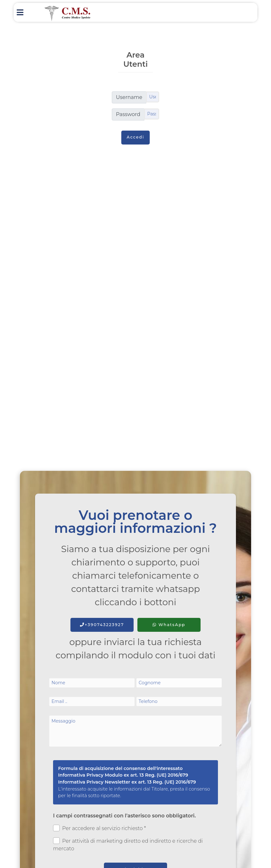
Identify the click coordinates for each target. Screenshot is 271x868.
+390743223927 (102, 625)
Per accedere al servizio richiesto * (99, 828)
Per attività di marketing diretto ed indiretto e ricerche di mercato (128, 844)
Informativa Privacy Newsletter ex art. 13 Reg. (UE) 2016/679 (127, 782)
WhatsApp (169, 625)
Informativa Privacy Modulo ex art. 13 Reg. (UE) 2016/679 (123, 775)
